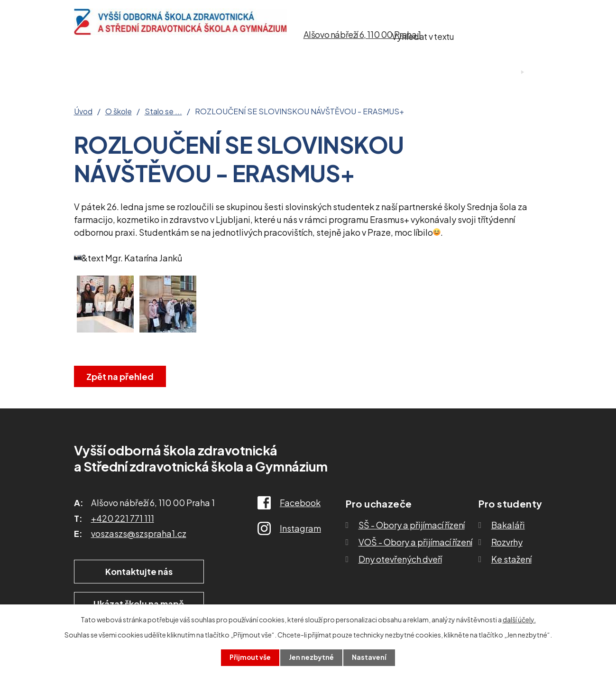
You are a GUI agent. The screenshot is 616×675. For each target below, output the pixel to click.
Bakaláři (508, 525)
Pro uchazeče (203, 72)
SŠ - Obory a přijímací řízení (412, 525)
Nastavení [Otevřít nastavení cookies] (370, 657)
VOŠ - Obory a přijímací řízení (415, 542)
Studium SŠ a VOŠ (296, 72)
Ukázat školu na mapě (261, 571)
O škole (135, 72)
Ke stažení (381, 72)
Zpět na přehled (120, 376)
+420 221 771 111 (123, 518)
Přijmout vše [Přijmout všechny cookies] (250, 657)
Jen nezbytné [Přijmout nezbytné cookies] (312, 657)
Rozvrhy (507, 542)
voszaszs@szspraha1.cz (139, 533)
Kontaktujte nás (133, 571)
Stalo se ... (163, 111)
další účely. (519, 620)
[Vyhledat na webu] (491, 35)
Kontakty (445, 72)
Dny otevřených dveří (400, 559)
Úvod (87, 72)
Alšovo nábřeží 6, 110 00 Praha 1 (362, 34)
